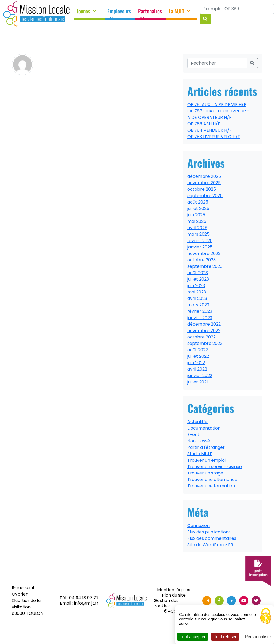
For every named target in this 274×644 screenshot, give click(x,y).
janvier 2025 (200, 247)
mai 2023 (197, 292)
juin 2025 (196, 215)
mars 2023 (198, 305)
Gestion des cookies (166, 603)
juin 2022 (196, 363)
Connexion (198, 526)
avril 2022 (197, 369)
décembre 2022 (204, 324)
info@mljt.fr (86, 603)
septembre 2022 (205, 343)
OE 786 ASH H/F (204, 124)
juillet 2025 (198, 208)
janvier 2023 (200, 318)
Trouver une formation (211, 486)
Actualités (198, 422)
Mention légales (174, 590)
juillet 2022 (198, 356)
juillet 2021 (198, 382)
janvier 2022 (200, 376)
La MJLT (180, 11)
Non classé (199, 441)
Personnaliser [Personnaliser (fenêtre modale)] (258, 637)
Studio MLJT (200, 454)
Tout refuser (225, 637)
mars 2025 (198, 234)
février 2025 (200, 241)
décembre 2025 (204, 176)
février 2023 (200, 311)
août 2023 (198, 273)
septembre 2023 (205, 266)
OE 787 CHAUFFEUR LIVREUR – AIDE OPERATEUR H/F (218, 114)
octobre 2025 (202, 189)
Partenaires (150, 13)
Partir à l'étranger (206, 447)
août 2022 (198, 350)
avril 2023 (197, 298)
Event (193, 434)
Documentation (204, 428)
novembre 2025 (204, 183)
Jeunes (87, 11)
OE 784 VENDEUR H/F (210, 130)
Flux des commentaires (212, 538)
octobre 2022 (201, 337)
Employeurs (119, 13)
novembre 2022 (204, 331)
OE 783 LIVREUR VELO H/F (214, 137)
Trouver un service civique (215, 467)
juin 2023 (196, 286)
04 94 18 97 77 (84, 598)
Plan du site (174, 595)
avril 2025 (197, 228)
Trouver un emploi (206, 460)
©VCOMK (174, 611)
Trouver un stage (205, 473)
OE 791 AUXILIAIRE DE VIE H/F (217, 105)
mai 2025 (197, 221)
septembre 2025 (205, 196)
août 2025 (198, 202)
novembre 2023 (204, 253)
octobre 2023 (201, 260)
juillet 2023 (198, 279)
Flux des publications (209, 532)
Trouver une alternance (212, 479)
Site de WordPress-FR (210, 545)
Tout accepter (193, 637)
